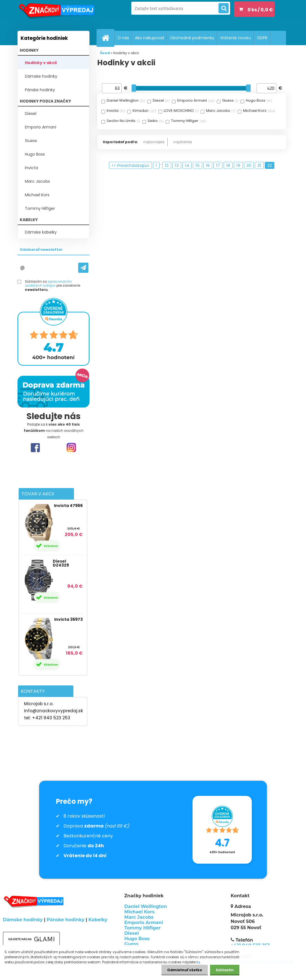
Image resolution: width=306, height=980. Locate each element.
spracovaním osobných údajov (48, 283)
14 (187, 165)
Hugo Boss (35, 154)
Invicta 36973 (68, 619)
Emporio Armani (41, 127)
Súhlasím (225, 970)
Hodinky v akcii (41, 63)
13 (177, 165)
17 (218, 165)
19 (238, 165)
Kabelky (98, 920)
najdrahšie (183, 142)
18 (228, 165)
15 (197, 165)
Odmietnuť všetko (185, 970)
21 (259, 165)
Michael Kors (37, 195)
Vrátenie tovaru (236, 38)
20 (249, 165)
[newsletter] (83, 268)
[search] (224, 8)
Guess (31, 141)
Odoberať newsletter (41, 250)
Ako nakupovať (149, 38)
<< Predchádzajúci (130, 165)
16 (208, 165)
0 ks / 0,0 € (260, 10)
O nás (123, 38)
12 (167, 165)
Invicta (31, 168)
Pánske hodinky (40, 90)
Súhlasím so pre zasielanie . (53, 286)
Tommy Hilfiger (40, 208)
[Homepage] (108, 38)
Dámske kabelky (41, 232)
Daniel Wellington (146, 906)
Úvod (105, 53)
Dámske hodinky (41, 76)
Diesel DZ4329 (61, 563)
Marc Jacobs (37, 181)
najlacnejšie (154, 142)
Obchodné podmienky (192, 38)
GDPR (262, 38)
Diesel (31, 114)
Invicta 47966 (68, 506)
